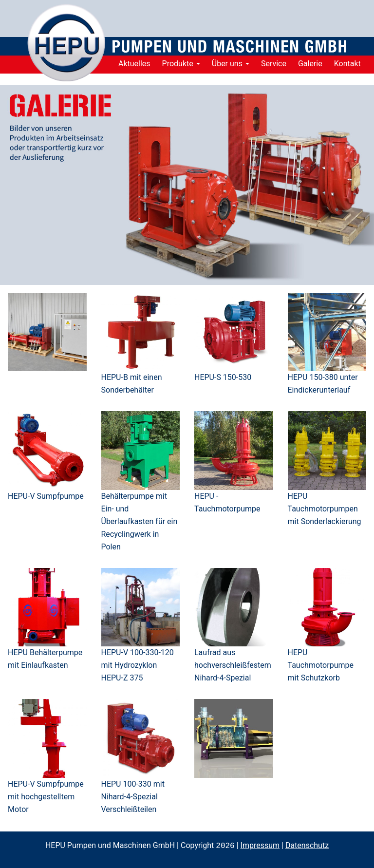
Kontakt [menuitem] (347, 64)
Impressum (260, 846)
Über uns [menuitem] (231, 64)
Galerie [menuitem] (310, 64)
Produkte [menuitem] (181, 64)
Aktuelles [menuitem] (134, 64)
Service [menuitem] (274, 64)
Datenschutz (307, 846)
